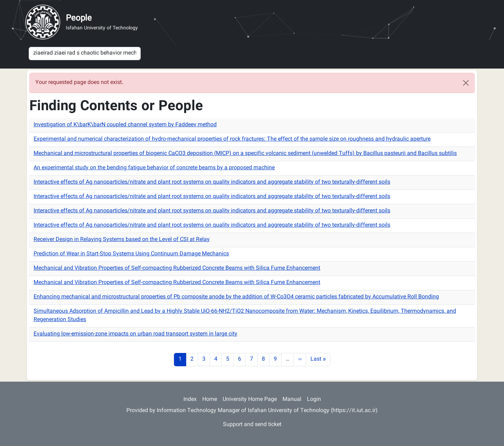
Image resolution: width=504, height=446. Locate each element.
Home (210, 400)
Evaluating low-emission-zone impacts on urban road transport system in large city (135, 334)
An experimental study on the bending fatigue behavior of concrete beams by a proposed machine (154, 168)
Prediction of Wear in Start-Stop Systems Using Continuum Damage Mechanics (131, 254)
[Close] (466, 83)
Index (190, 400)
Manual (292, 400)
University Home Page (250, 400)
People (79, 19)
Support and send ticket (252, 425)
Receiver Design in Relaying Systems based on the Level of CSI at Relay (122, 240)
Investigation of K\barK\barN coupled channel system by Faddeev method (125, 125)
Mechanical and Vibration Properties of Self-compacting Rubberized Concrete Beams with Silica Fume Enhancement (177, 268)
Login (314, 400)
